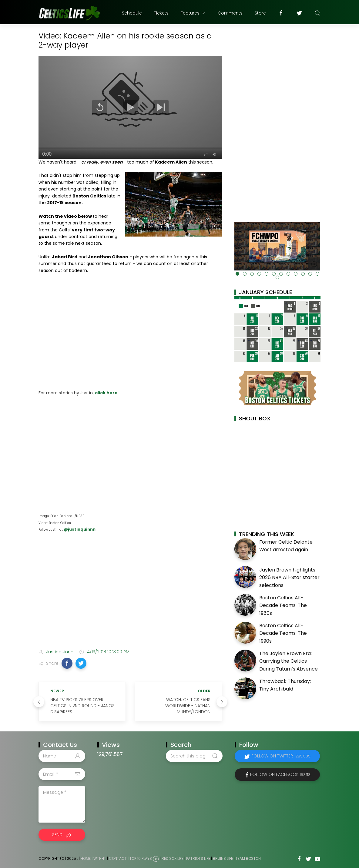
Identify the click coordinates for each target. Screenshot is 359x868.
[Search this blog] (194, 756)
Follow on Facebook (280, 774)
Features (193, 13)
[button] (67, 663)
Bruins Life (223, 859)
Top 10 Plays (141, 859)
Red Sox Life (173, 859)
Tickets (161, 13)
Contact (118, 859)
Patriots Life (198, 859)
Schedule (132, 13)
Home (86, 859)
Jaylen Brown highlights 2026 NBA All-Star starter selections (289, 578)
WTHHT (100, 859)
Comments (230, 13)
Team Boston (248, 859)
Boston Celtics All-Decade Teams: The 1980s (283, 605)
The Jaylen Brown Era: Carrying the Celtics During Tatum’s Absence (289, 661)
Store (260, 13)
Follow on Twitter (281, 756)
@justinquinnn (79, 529)
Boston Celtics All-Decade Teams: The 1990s (283, 633)
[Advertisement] (130, 596)
